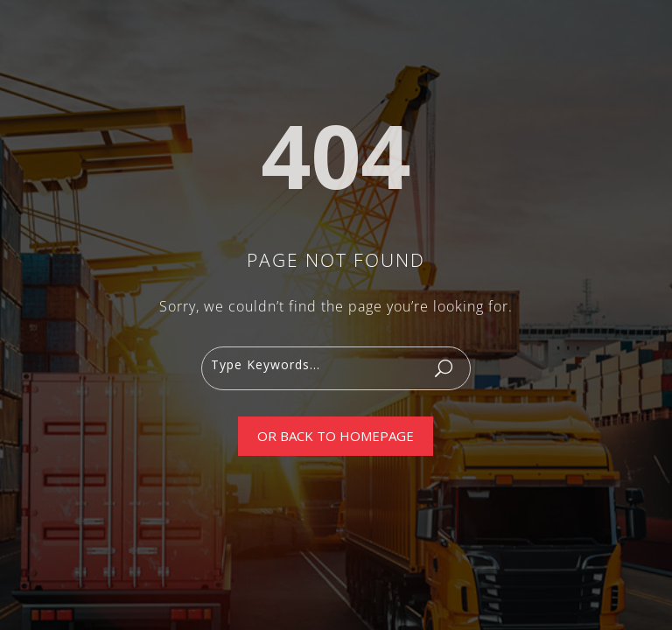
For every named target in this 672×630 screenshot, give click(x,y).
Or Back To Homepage (336, 436)
